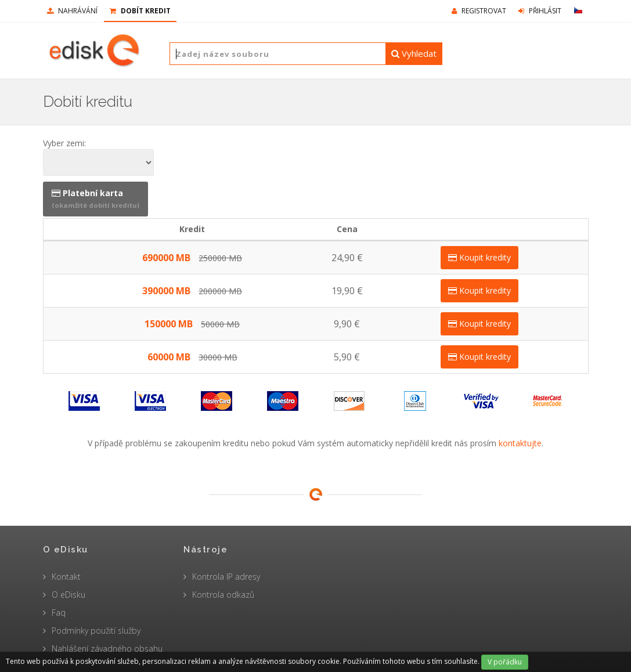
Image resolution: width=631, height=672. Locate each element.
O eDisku (68, 595)
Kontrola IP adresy (226, 577)
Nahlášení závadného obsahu (107, 648)
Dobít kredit (140, 11)
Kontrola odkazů (223, 595)
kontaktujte (520, 443)
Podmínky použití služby (96, 631)
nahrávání (72, 11)
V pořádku (505, 662)
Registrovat (479, 11)
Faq (59, 613)
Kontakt (66, 577)
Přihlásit (540, 11)
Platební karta (95, 198)
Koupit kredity (479, 257)
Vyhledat (414, 53)
